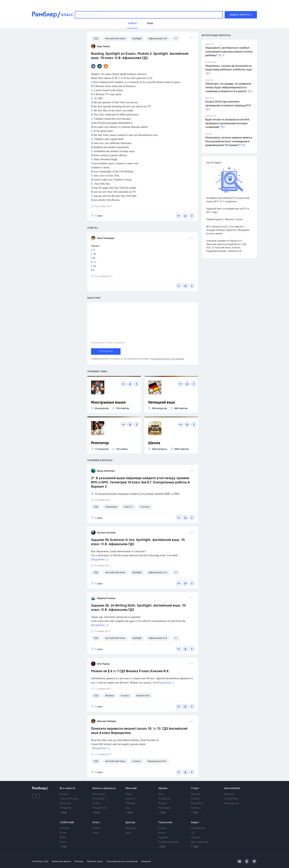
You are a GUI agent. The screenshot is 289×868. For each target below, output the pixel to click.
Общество (66, 808)
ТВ (193, 833)
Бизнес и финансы (104, 788)
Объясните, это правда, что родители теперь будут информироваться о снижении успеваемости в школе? (228, 88)
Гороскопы (165, 822)
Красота (130, 799)
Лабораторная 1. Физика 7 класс (224, 219)
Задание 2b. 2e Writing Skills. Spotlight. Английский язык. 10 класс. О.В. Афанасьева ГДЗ (138, 608)
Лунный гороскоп (169, 842)
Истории (65, 828)
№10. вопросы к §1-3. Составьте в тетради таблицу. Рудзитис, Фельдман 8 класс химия (228, 230)
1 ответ (97, 216)
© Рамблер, (38, 861)
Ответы (97, 828)
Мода (129, 794)
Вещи (63, 837)
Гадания (163, 837)
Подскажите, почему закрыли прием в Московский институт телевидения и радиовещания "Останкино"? (229, 142)
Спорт (195, 788)
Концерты (164, 799)
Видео (195, 822)
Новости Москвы (69, 799)
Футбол (196, 794)
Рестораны (165, 808)
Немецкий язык (162, 403)
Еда (128, 808)
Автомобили (232, 788)
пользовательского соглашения (167, 359)
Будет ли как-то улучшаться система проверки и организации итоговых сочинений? (227, 123)
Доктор (130, 822)
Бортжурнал (231, 803)
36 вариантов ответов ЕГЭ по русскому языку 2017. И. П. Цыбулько (228, 200)
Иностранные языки (108, 403)
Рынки (96, 803)
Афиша (163, 788)
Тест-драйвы (231, 799)
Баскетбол (197, 803)
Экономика (99, 794)
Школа (154, 443)
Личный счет (100, 808)
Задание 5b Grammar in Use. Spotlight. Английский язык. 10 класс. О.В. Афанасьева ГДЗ (138, 542)
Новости (229, 794)
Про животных (200, 842)
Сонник (163, 828)
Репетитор (100, 443)
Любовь (130, 803)
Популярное (198, 828)
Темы (95, 833)
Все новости (67, 788)
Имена (162, 833)
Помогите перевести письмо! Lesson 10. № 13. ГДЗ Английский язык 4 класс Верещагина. (139, 731)
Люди (63, 833)
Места (63, 842)
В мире (64, 794)
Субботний (67, 822)
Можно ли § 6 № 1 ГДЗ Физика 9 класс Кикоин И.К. (130, 671)
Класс (96, 822)
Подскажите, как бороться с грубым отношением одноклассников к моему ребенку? (229, 52)
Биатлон (196, 808)
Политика (65, 803)
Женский (131, 788)
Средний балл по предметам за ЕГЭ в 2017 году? (228, 210)
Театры (162, 803)
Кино (161, 794)
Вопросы (131, 828)
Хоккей (195, 799)
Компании (98, 799)
